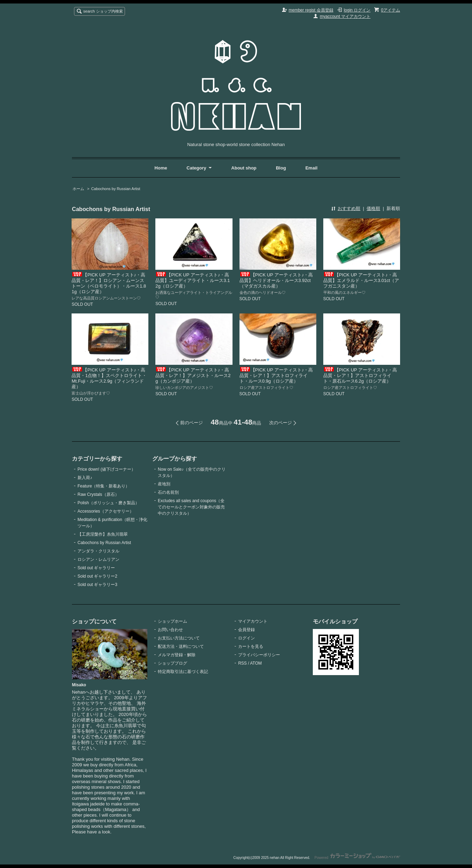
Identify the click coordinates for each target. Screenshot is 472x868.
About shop (244, 168)
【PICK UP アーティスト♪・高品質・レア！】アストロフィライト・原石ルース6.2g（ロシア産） (360, 375)
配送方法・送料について (181, 646)
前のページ (191, 423)
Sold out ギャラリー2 (97, 576)
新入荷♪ (85, 478)
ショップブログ (172, 663)
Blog (282, 168)
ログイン (246, 638)
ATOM (256, 663)
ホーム (78, 189)
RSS (242, 663)
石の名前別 (168, 492)
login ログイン (357, 10)
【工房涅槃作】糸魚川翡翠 (103, 534)
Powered (357, 858)
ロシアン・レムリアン (98, 559)
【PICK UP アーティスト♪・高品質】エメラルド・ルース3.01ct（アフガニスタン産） (361, 280)
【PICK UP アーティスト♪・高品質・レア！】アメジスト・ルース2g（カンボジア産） (193, 375)
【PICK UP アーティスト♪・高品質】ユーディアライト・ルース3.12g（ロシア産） (193, 280)
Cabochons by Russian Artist (116, 189)
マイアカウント (253, 621)
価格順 (373, 208)
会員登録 (246, 630)
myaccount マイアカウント (345, 16)
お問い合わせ (170, 630)
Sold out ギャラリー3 (97, 585)
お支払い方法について (179, 638)
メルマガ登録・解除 (177, 655)
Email (312, 168)
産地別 (164, 484)
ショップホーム (172, 621)
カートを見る (251, 646)
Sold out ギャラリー (96, 568)
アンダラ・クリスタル (98, 551)
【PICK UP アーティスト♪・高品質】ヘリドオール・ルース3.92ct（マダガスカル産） (276, 280)
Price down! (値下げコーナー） (106, 469)
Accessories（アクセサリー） (106, 511)
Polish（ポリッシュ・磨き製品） (108, 503)
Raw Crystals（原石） (98, 494)
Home (161, 168)
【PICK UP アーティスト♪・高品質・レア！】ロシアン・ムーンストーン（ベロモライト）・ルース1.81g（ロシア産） (109, 283)
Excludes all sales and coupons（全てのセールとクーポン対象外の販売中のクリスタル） (191, 507)
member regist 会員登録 (311, 10)
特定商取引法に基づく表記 (183, 672)
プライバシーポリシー (259, 655)
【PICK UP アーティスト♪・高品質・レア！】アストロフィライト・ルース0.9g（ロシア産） (276, 375)
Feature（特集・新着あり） (104, 486)
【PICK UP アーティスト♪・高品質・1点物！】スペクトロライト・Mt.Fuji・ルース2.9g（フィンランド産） (109, 378)
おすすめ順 (349, 208)
